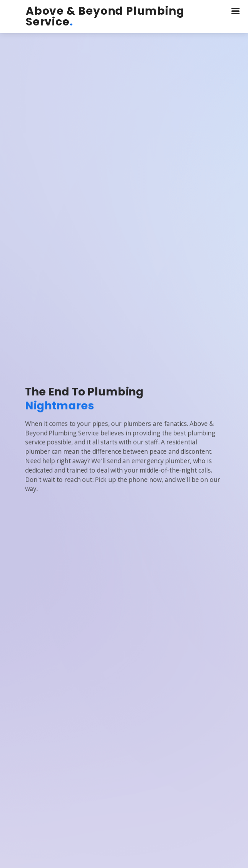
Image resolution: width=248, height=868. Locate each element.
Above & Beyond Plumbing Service (105, 16)
